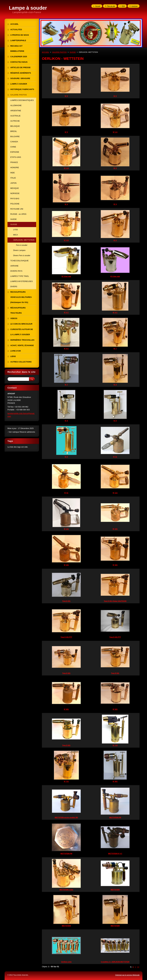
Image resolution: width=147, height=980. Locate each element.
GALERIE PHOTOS (59, 52)
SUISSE (73, 52)
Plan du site (111, 6)
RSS (123, 6)
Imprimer (135, 6)
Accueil (98, 6)
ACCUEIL (46, 52)
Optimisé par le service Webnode (127, 975)
